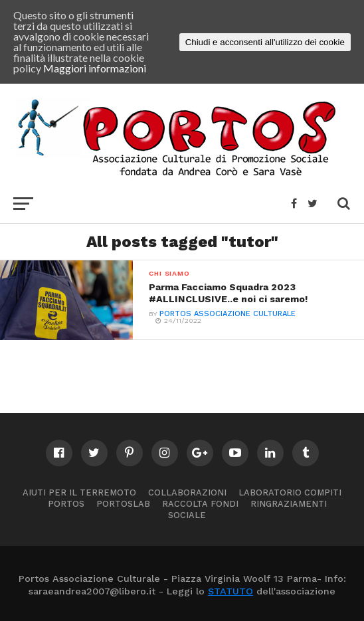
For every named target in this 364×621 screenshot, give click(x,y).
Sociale (187, 515)
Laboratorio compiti (290, 492)
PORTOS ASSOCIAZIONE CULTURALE (227, 314)
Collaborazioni (187, 492)
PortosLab (123, 504)
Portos (66, 504)
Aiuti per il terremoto (79, 492)
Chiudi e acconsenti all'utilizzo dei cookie (265, 42)
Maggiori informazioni (95, 68)
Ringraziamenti (289, 504)
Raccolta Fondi (200, 504)
